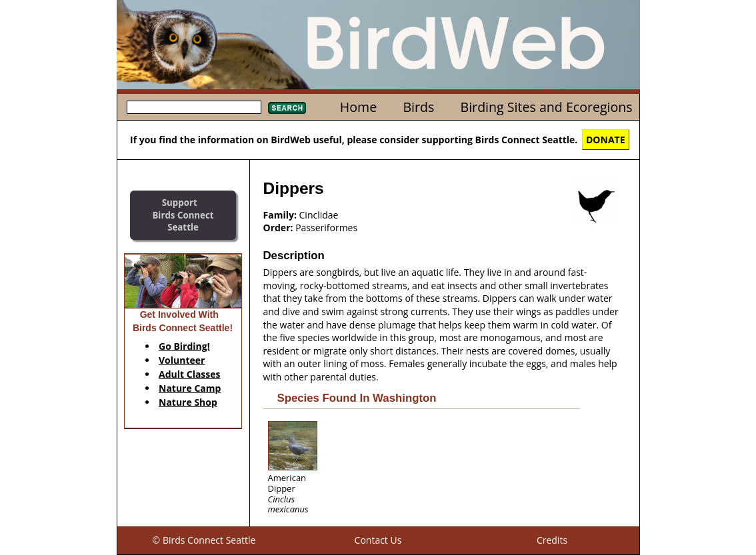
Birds (418, 107)
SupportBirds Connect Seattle (183, 215)
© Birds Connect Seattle (204, 540)
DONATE (606, 140)
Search (287, 108)
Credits (552, 540)
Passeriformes (326, 228)
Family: (280, 215)
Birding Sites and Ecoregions (547, 107)
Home (358, 107)
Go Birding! (184, 346)
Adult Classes (190, 374)
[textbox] (194, 107)
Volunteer (182, 360)
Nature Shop (188, 402)
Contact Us (378, 540)
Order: (278, 228)
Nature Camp (190, 388)
